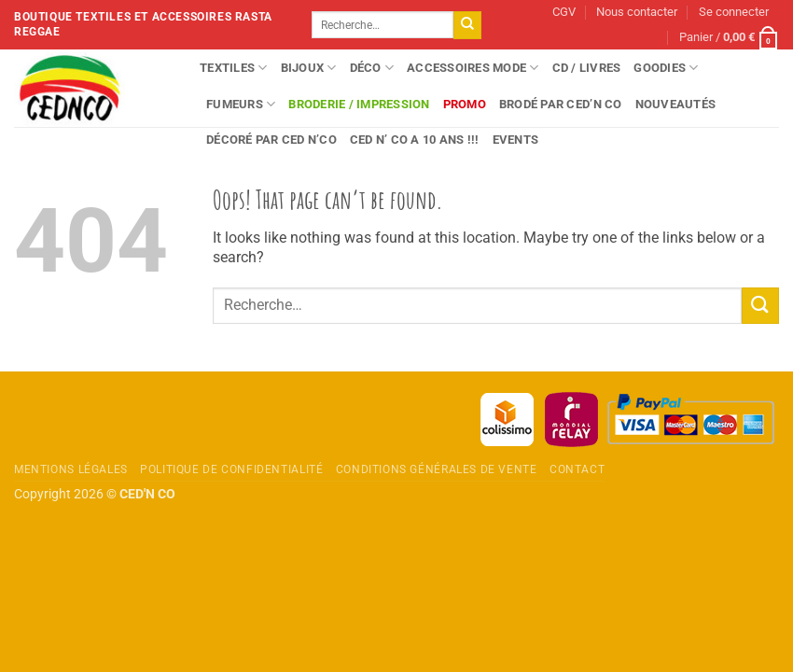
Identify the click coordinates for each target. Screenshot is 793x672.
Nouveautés (676, 104)
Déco (372, 68)
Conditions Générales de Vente (437, 469)
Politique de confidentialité (231, 469)
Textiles (234, 68)
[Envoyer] (467, 25)
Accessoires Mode (473, 68)
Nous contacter (637, 12)
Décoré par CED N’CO (271, 140)
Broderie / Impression (359, 104)
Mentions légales (71, 469)
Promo (465, 104)
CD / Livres (587, 68)
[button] (734, 13)
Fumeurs (241, 104)
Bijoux (309, 68)
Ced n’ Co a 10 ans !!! (415, 140)
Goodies (666, 68)
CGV (564, 12)
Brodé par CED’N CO (561, 104)
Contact (577, 469)
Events (516, 140)
